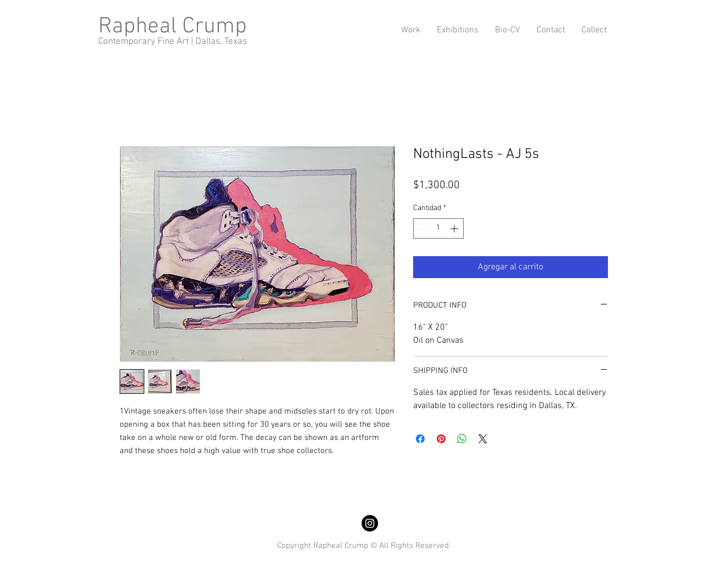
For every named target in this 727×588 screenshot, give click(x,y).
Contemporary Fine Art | (147, 42)
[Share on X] (483, 439)
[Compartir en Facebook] (420, 439)
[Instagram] (370, 523)
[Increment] (455, 228)
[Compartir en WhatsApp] (462, 439)
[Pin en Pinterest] (441, 439)
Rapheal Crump (173, 27)
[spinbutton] (438, 228)
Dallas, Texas (221, 42)
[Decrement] (422, 228)
